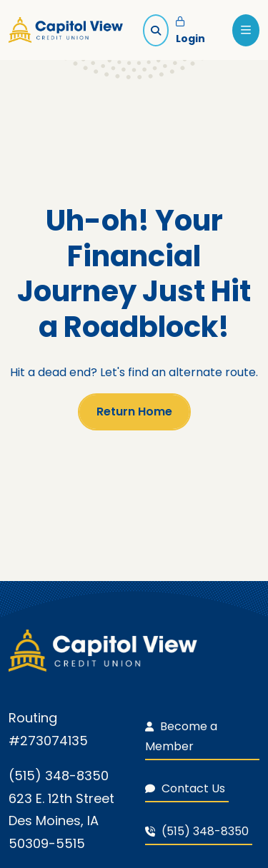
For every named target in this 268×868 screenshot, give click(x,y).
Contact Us (185, 788)
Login (190, 31)
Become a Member (181, 736)
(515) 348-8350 (197, 831)
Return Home (134, 412)
